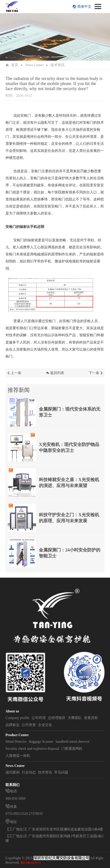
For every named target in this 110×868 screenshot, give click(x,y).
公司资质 (29, 725)
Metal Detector (16, 742)
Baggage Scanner (41, 742)
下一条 (96, 376)
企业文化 (45, 725)
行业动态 (29, 772)
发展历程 (91, 718)
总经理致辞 (57, 718)
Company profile (17, 718)
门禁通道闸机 (72, 749)
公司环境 (39, 718)
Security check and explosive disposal (32, 749)
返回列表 (55, 376)
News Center (34, 65)
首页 (15, 65)
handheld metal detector (72, 742)
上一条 (14, 376)
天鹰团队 (75, 718)
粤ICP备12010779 (31, 863)
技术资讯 (58, 65)
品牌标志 (13, 725)
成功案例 (13, 772)
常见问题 (61, 772)
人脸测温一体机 (18, 756)
